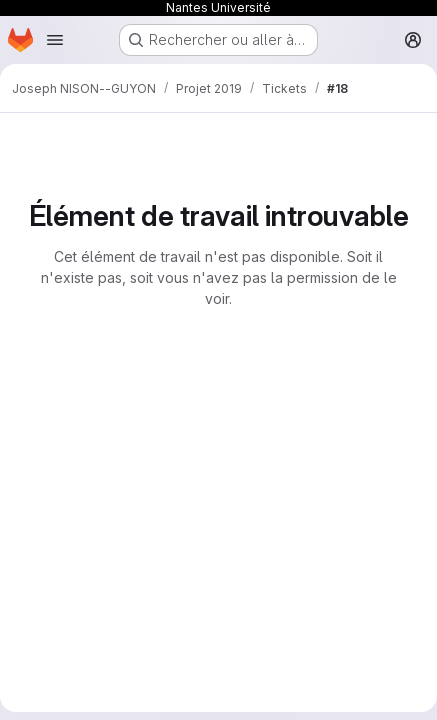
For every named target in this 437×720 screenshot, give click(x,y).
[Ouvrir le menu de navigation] (55, 40)
